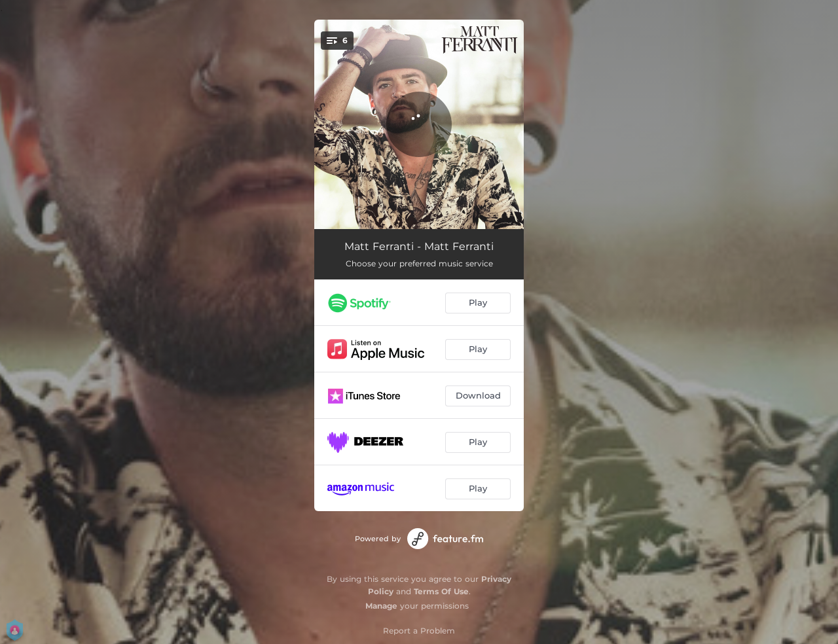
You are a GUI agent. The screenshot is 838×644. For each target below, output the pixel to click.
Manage (381, 606)
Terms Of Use (441, 591)
